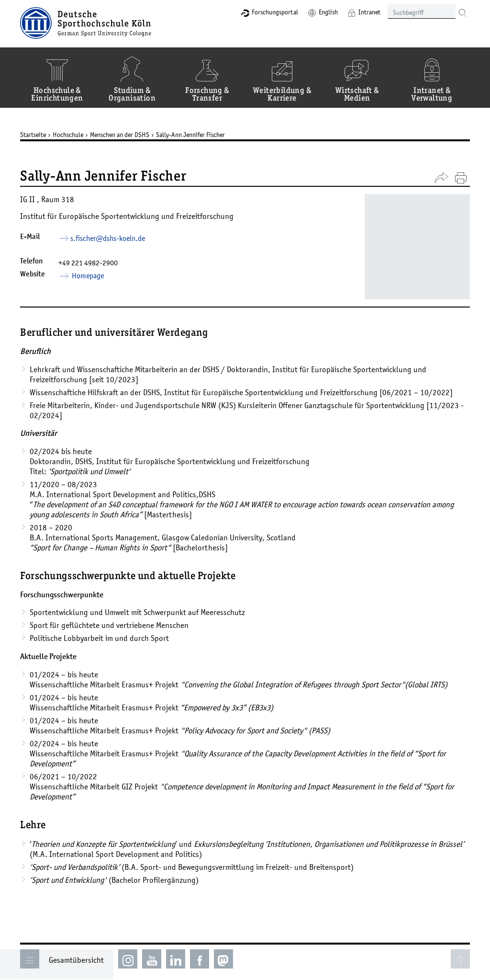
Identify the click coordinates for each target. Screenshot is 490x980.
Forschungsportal (275, 12)
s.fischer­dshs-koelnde (108, 238)
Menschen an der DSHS (120, 135)
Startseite (33, 135)
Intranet (369, 12)
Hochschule (68, 135)
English (328, 12)
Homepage (87, 275)
